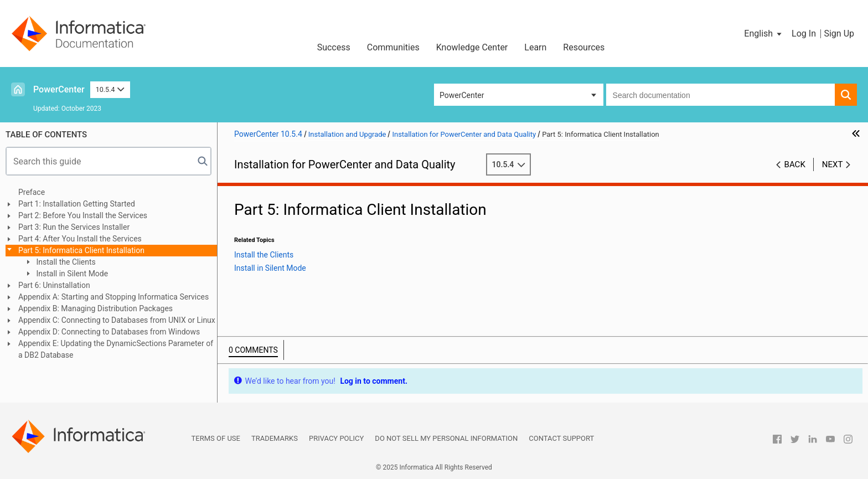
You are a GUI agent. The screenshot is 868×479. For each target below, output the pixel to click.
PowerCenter (59, 89)
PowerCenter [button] (462, 95)
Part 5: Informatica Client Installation (81, 250)
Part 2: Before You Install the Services (83, 215)
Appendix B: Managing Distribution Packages (95, 308)
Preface (32, 192)
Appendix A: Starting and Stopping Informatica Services (113, 297)
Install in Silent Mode (71, 274)
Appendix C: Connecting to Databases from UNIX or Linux (117, 320)
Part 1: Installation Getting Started (77, 204)
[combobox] (720, 95)
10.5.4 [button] (110, 89)
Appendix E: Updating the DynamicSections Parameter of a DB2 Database (116, 349)
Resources (584, 47)
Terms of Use (216, 438)
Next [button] (833, 164)
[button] (764, 34)
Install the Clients (65, 262)
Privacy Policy (336, 438)
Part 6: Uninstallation (54, 285)
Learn (535, 47)
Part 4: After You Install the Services (80, 239)
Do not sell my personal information (446, 438)
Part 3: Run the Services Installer (74, 227)
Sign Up (839, 34)
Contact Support (561, 438)
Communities (393, 47)
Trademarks (275, 438)
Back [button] (795, 164)
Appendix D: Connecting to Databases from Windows (109, 332)
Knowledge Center (472, 47)
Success (334, 47)
